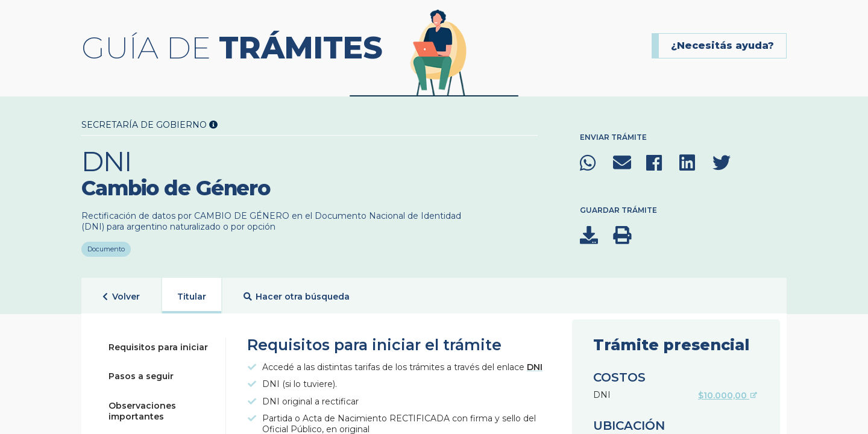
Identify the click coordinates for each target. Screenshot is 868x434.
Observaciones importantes (142, 411)
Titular (192, 297)
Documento (106, 246)
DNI (535, 367)
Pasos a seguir (141, 376)
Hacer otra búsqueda (297, 297)
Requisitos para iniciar (158, 347)
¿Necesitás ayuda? (722, 46)
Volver (121, 297)
